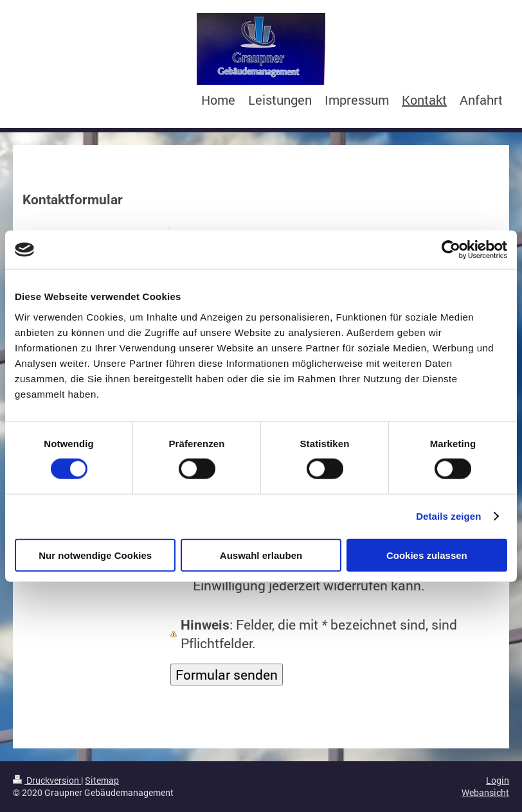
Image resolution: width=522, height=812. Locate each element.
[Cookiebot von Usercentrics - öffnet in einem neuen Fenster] (451, 250)
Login (498, 780)
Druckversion (47, 780)
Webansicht (485, 792)
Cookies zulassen (427, 555)
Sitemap (102, 780)
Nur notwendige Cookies (95, 555)
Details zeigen (448, 516)
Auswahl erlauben (261, 555)
